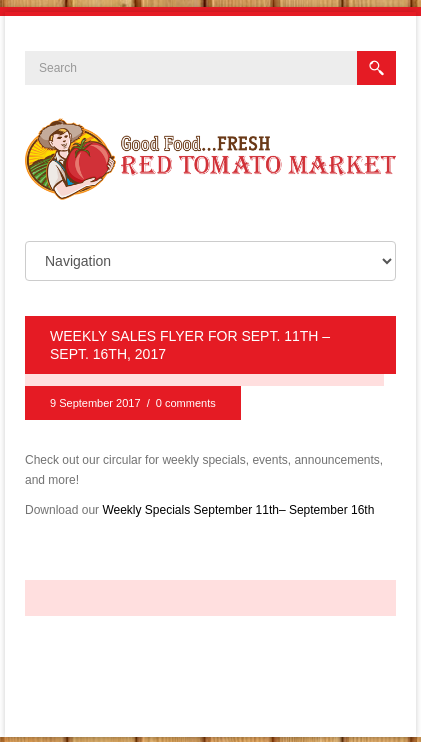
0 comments (186, 403)
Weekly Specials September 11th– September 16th (238, 510)
